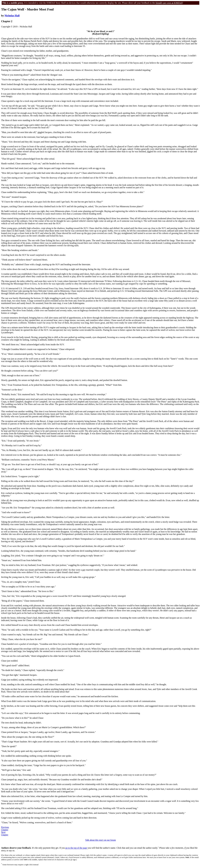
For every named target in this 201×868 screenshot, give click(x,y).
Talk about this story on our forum (100, 840)
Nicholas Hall (12, 16)
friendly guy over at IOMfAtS (169, 3)
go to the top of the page (76, 848)
